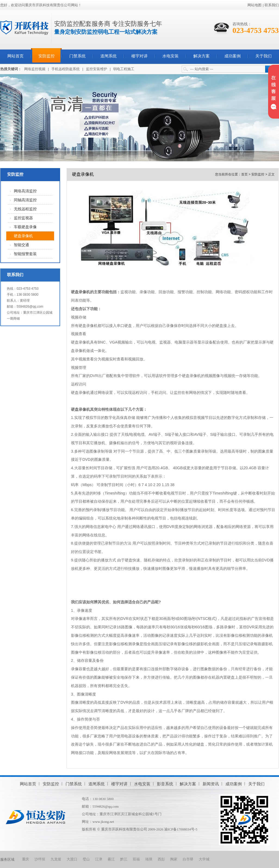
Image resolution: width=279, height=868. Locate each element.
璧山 (86, 859)
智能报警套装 (25, 254)
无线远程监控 (25, 209)
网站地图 (255, 5)
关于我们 (263, 56)
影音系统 (165, 784)
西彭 (161, 859)
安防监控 (46, 56)
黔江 (124, 859)
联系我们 (272, 5)
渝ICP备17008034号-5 (181, 829)
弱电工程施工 (124, 69)
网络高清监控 (25, 191)
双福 (136, 859)
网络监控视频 (35, 69)
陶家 (174, 859)
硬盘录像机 (23, 236)
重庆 (26, 859)
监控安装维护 (97, 69)
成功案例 (232, 56)
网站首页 (15, 56)
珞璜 (149, 859)
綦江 (111, 859)
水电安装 (170, 56)
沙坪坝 (40, 859)
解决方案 (201, 56)
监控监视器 (23, 218)
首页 (244, 174)
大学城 (204, 859)
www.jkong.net (103, 822)
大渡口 (72, 859)
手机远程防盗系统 (66, 69)
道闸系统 (108, 56)
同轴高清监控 (25, 200)
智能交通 (21, 245)
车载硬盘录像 (25, 227)
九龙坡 (56, 859)
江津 (99, 859)
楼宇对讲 (139, 56)
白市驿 (188, 859)
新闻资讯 (211, 784)
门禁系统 (77, 56)
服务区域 (7, 859)
